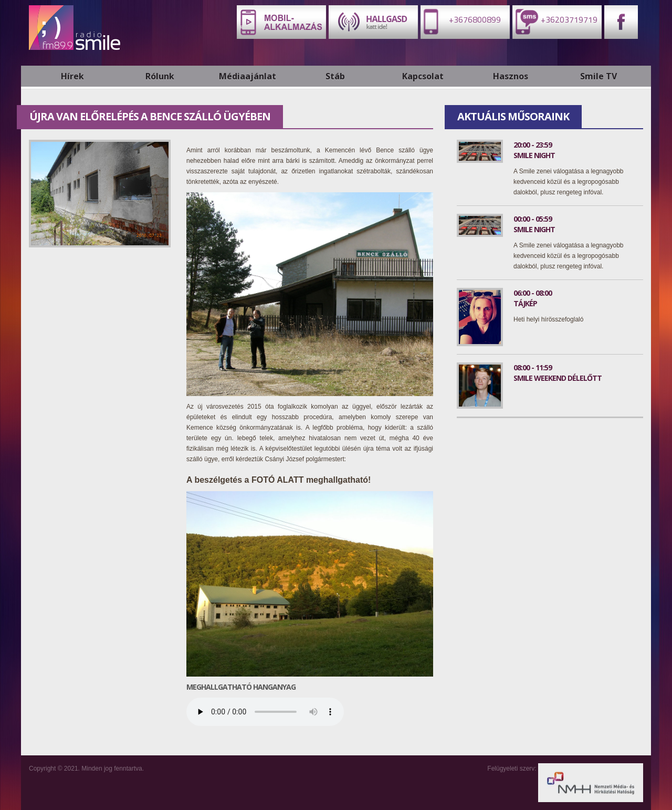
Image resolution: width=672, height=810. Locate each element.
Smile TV (598, 76)
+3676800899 (461, 21)
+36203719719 (555, 21)
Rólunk (160, 76)
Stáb (335, 76)
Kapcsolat (423, 76)
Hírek (72, 76)
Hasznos (511, 76)
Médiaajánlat (248, 76)
